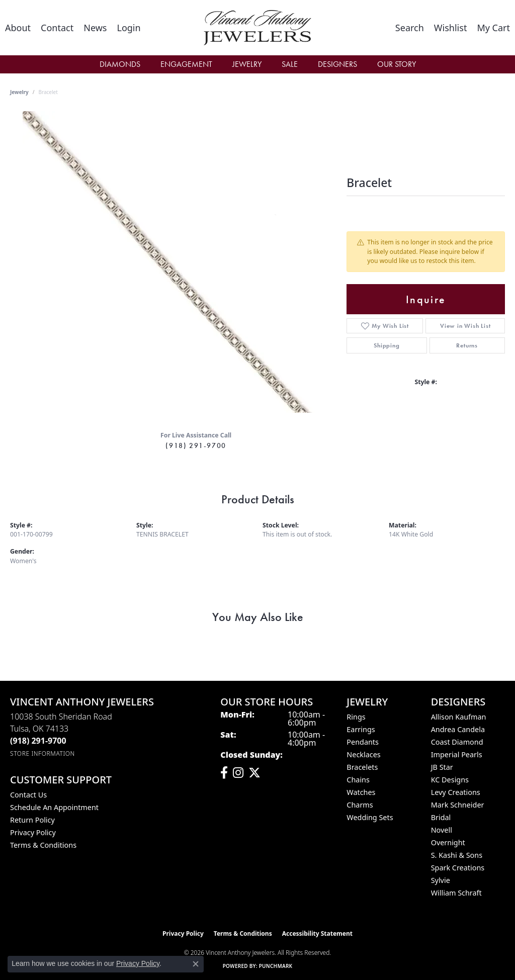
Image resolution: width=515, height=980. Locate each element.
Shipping (387, 345)
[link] (18, 28)
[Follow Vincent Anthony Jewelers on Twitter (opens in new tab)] (254, 773)
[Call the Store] (38, 741)
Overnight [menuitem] (448, 842)
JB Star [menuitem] (442, 767)
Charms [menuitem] (360, 805)
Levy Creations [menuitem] (456, 792)
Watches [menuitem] (361, 792)
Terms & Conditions (43, 845)
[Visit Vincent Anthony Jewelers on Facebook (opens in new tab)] (224, 773)
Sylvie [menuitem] (441, 880)
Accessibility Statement (317, 933)
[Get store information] (42, 753)
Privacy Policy (33, 832)
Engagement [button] (186, 64)
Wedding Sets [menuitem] (370, 817)
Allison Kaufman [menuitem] (459, 717)
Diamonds (120, 64)
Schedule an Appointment (54, 807)
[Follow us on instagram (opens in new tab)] (238, 773)
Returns (467, 345)
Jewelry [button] (247, 64)
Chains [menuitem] (358, 780)
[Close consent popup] (196, 964)
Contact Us (28, 795)
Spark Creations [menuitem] (458, 868)
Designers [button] (337, 64)
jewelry (19, 92)
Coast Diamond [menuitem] (457, 742)
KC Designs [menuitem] (450, 780)
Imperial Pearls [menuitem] (457, 754)
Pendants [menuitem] (363, 742)
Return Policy (32, 820)
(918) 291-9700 (196, 446)
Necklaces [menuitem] (363, 754)
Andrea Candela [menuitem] (458, 729)
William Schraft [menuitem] (456, 893)
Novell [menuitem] (442, 830)
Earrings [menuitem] (361, 729)
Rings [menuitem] (356, 717)
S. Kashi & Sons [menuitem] (457, 855)
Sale (290, 64)
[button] (128, 28)
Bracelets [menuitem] (362, 767)
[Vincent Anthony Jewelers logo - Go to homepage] (257, 28)
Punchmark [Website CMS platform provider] (276, 966)
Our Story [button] (397, 64)
